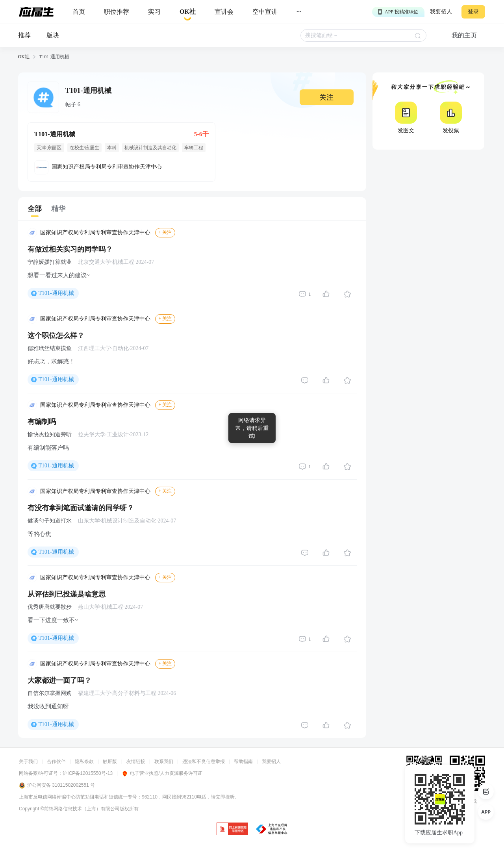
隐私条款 (84, 762)
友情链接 (136, 762)
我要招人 (441, 12)
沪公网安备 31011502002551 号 (57, 786)
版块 (53, 35)
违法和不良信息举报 (204, 762)
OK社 (24, 57)
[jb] (232, 829)
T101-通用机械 (56, 293)
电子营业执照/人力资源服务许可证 (162, 773)
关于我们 (28, 762)
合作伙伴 (56, 762)
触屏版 (110, 762)
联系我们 (164, 762)
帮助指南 (243, 762)
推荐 (24, 35)
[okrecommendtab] (188, 12)
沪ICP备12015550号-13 (88, 773)
